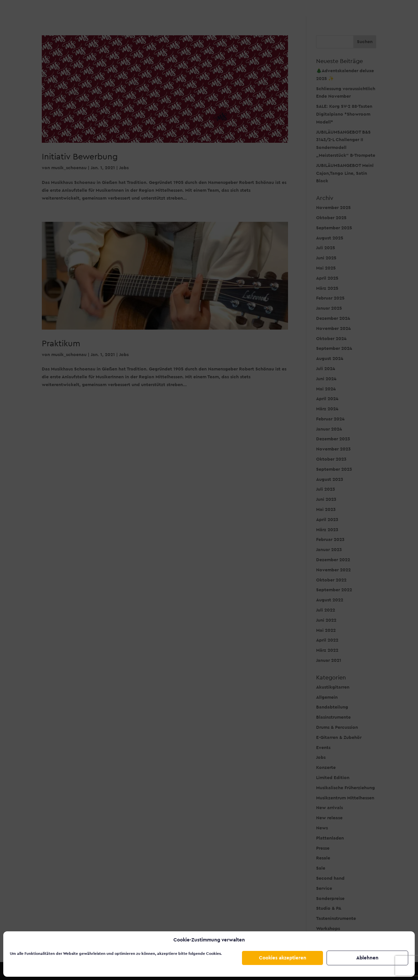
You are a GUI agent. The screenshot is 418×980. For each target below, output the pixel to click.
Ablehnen (367, 958)
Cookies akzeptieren (283, 958)
